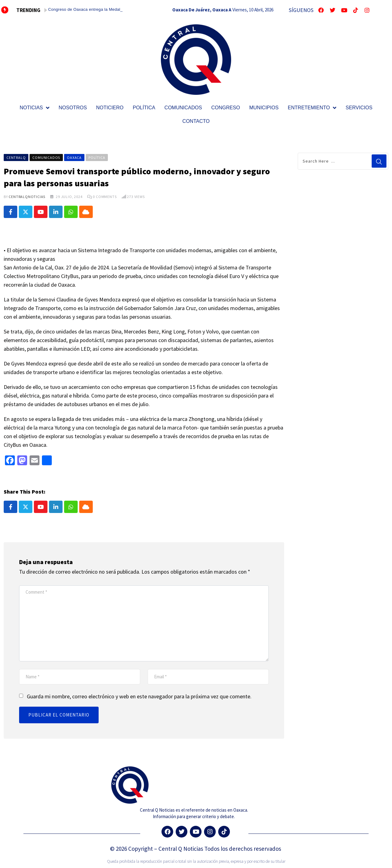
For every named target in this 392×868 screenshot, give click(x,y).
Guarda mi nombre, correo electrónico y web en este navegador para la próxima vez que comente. (139, 696)
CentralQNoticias (27, 197)
